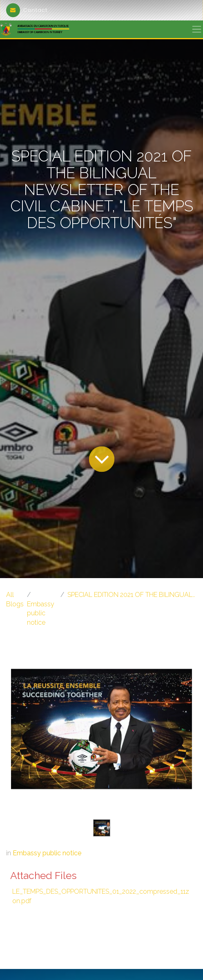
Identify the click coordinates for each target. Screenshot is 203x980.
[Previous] (25, 742)
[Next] (178, 742)
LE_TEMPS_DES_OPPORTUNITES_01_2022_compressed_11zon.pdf (101, 896)
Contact (27, 10)
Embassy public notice (41, 613)
